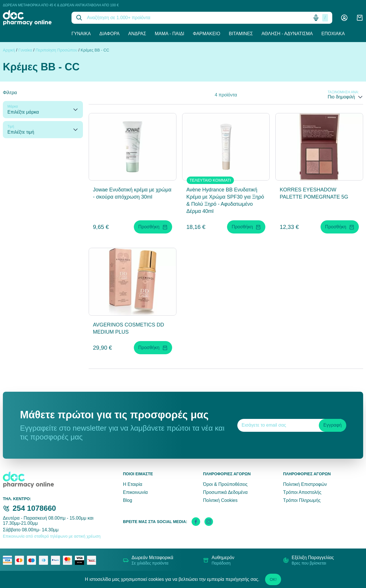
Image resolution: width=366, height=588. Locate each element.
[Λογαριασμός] (344, 18)
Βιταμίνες (241, 34)
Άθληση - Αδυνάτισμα (287, 34)
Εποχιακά (333, 34)
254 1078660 (34, 508)
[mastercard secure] (69, 560)
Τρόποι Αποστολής (302, 492)
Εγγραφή (333, 425)
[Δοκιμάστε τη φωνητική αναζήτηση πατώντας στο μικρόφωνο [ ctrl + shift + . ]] (316, 18)
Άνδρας (137, 34)
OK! (273, 579)
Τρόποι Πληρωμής (302, 500)
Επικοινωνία (135, 492)
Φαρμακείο (206, 34)
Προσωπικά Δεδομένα (225, 492)
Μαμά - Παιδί (169, 34)
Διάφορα (110, 34)
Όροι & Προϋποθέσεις (225, 484)
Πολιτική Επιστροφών (305, 484)
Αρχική (9, 50)
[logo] (33, 18)
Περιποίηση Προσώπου (56, 50)
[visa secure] (81, 560)
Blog (128, 500)
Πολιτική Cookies (220, 500)
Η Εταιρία (133, 484)
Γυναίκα (81, 34)
